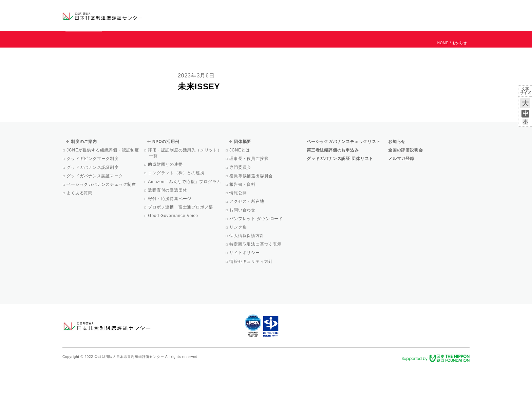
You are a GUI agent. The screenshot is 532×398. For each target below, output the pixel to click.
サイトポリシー (245, 284)
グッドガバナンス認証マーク (95, 207)
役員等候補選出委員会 (252, 207)
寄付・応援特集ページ (170, 230)
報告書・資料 (243, 215)
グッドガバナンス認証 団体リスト (340, 189)
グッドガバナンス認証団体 (182, 15)
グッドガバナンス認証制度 (93, 198)
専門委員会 (241, 198)
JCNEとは (240, 181)
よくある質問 (80, 224)
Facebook (391, 20)
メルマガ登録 (401, 189)
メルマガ (408, 20)
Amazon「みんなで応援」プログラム (185, 213)
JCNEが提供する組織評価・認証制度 (103, 181)
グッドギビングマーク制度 (93, 189)
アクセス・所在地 (247, 232)
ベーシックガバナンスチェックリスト (244, 15)
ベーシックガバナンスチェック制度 (102, 215)
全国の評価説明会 (405, 181)
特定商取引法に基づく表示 (256, 275)
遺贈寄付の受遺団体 (168, 221)
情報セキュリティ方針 (252, 292)
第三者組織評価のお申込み (333, 181)
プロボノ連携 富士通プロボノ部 (181, 238)
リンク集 (239, 258)
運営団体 (419, 9)
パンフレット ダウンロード (257, 250)
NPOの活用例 (350, 15)
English (463, 9)
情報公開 (239, 224)
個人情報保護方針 (247, 267)
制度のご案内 (301, 15)
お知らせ (401, 9)
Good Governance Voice (174, 247)
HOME (443, 74)
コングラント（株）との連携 (177, 204)
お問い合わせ (442, 9)
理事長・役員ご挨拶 (249, 189)
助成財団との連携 (166, 195)
